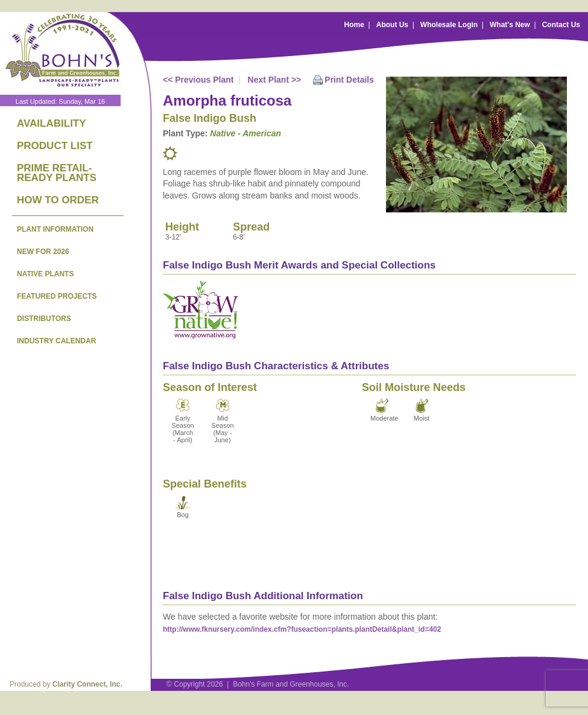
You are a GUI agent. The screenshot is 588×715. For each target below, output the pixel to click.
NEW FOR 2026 (43, 252)
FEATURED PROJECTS (57, 296)
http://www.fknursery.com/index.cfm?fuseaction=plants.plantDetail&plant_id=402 (302, 629)
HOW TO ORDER (58, 200)
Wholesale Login (449, 25)
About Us (392, 25)
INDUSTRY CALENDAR (56, 341)
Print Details (349, 80)
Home (354, 25)
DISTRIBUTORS (44, 319)
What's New (510, 25)
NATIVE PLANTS (45, 274)
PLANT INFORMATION (55, 229)
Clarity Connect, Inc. (87, 684)
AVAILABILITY (52, 123)
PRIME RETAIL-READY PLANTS (57, 173)
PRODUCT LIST (55, 146)
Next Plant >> (275, 80)
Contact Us (561, 25)
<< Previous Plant (198, 80)
